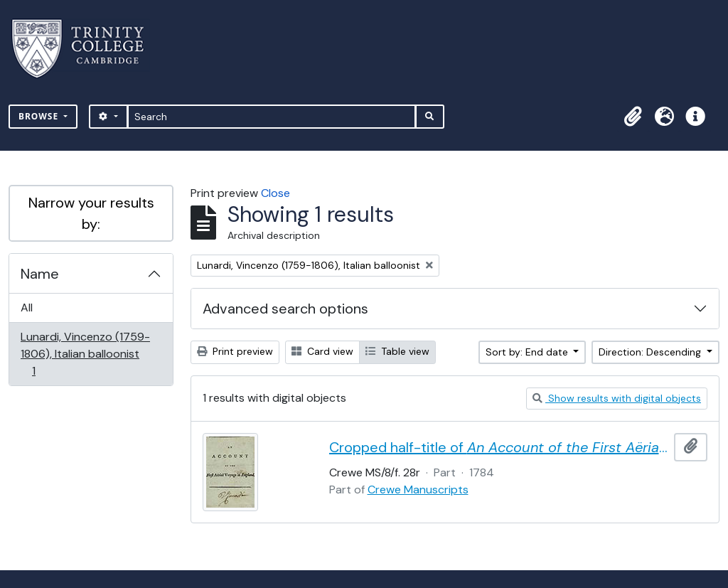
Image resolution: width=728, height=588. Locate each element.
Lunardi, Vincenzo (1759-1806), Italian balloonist (85, 354)
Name (40, 274)
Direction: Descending (651, 352)
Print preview (235, 351)
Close (275, 193)
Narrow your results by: (91, 213)
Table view (397, 351)
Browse (40, 116)
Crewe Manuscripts (418, 490)
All (27, 308)
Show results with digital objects (617, 398)
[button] (633, 117)
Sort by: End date (528, 352)
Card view (322, 351)
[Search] (272, 117)
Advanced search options (285, 309)
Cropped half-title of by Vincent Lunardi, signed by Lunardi (499, 447)
